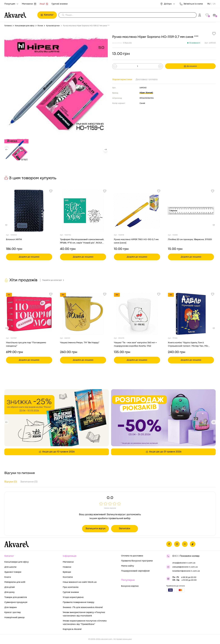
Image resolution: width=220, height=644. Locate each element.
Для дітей (10, 587)
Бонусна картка (130, 586)
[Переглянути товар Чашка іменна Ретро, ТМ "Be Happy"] (83, 314)
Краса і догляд (12, 612)
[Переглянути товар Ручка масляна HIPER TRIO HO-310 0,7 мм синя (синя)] (137, 211)
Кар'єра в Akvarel (72, 629)
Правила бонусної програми (137, 561)
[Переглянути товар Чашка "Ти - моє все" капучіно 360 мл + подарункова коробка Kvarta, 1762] (137, 314)
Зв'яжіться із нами (191, 4)
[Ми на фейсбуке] (169, 544)
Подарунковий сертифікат (135, 571)
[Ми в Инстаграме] (177, 544)
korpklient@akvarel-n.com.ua (186, 571)
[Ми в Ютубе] (185, 544)
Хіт (9, 295)
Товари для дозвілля (16, 597)
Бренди (67, 572)
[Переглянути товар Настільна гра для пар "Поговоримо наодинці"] (29, 314)
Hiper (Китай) (146, 93)
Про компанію (71, 587)
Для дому (9, 592)
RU (209, 4)
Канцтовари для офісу (16, 562)
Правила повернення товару (79, 602)
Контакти (68, 577)
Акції (44, 4)
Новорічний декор (14, 618)
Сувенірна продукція (16, 602)
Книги (8, 577)
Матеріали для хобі (15, 582)
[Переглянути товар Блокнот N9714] (29, 211)
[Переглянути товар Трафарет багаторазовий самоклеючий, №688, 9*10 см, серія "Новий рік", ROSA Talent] (83, 211)
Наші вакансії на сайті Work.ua (80, 582)
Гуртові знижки (60, 4)
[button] (7, 150)
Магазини (29, 4)
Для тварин (11, 607)
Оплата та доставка (132, 556)
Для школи (10, 567)
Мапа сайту (127, 566)
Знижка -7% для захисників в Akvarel (83, 607)
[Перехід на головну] (20, 15)
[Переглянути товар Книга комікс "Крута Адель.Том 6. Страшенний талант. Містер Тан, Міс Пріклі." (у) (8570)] (191, 314)
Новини (67, 567)
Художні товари (13, 572)
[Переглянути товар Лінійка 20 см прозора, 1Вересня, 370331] (191, 211)
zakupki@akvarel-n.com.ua (185, 567)
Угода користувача (73, 597)
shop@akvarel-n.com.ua (184, 563)
